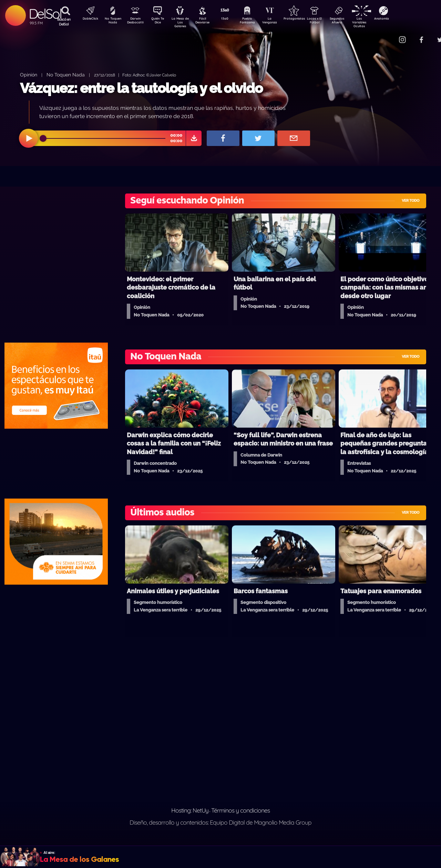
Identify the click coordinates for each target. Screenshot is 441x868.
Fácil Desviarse (208, 22)
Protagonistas (305, 19)
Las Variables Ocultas (377, 22)
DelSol (45, 14)
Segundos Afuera (353, 22)
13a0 (233, 19)
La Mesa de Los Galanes (184, 22)
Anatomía (402, 19)
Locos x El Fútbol (329, 22)
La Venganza (281, 22)
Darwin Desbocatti (136, 22)
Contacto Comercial (388, 35)
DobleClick (88, 19)
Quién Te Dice (160, 22)
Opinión (29, 75)
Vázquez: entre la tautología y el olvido (141, 88)
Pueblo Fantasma (257, 22)
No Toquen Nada (112, 22)
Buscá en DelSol (64, 22)
